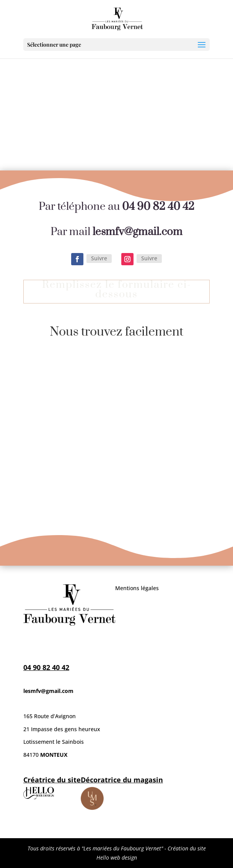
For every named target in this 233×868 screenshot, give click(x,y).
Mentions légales (137, 588)
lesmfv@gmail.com (48, 691)
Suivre (99, 258)
